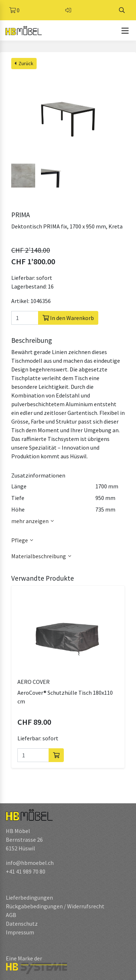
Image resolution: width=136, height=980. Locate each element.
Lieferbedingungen (29, 897)
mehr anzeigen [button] (34, 521)
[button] (68, 540)
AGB (11, 915)
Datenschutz (22, 924)
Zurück (24, 63)
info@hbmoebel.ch (30, 863)
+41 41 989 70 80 (26, 871)
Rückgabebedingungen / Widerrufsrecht (55, 906)
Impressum (20, 932)
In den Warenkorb (68, 318)
